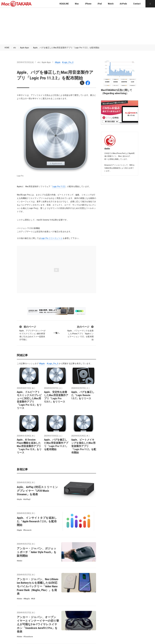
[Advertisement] (77, 26)
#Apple (58, 62)
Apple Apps (25, 48)
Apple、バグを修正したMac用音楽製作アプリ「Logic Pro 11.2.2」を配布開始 (66, 48)
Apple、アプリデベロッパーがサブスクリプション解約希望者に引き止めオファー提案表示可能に (32, 333)
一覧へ (56, 333)
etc (15, 48)
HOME (7, 48)
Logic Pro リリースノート (52, 238)
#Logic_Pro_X (68, 62)
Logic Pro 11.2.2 (59, 186)
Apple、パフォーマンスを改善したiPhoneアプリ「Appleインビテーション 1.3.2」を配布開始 (80, 333)
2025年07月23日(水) (25, 62)
